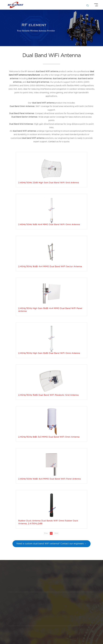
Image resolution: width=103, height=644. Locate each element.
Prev (46, 533)
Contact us (53, 142)
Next (56, 533)
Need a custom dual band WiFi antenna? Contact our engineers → (51, 544)
